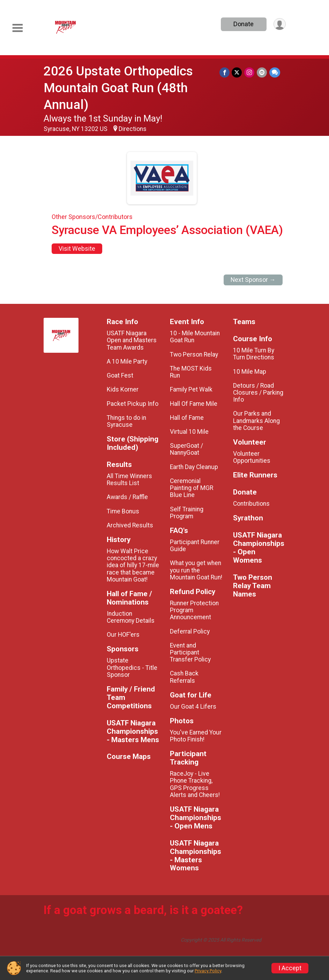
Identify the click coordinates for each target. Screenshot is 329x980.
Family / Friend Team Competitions (131, 698)
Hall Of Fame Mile (194, 404)
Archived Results (130, 525)
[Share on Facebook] (226, 72)
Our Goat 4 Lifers (193, 707)
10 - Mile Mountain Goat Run (195, 337)
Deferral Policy (190, 631)
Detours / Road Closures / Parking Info (258, 393)
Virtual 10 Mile (189, 432)
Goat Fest (120, 375)
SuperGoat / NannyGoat (186, 449)
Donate (243, 24)
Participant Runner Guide (195, 546)
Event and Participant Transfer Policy (190, 652)
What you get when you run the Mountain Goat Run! (196, 570)
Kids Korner (123, 389)
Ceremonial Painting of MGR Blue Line (192, 488)
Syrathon (248, 518)
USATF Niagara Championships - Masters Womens (196, 856)
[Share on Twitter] (238, 72)
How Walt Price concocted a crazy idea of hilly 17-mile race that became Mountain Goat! (133, 565)
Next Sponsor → (253, 280)
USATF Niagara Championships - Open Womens (259, 548)
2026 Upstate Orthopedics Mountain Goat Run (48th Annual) (118, 88)
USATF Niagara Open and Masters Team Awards (132, 340)
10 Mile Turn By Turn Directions (254, 354)
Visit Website (77, 249)
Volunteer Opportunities (252, 457)
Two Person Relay (194, 354)
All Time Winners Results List (129, 480)
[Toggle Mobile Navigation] (17, 28)
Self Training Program (187, 513)
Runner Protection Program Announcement (194, 610)
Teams (244, 322)
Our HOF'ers (123, 635)
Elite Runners (255, 475)
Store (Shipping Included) (133, 443)
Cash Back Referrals (184, 677)
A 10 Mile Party (127, 361)
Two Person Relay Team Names (253, 586)
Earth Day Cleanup (194, 467)
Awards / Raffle (127, 497)
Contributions (251, 504)
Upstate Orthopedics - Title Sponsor (132, 667)
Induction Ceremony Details (131, 617)
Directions (133, 129)
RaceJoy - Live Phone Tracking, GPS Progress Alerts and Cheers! (195, 784)
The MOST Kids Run (191, 372)
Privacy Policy (208, 971)
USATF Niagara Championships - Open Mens (196, 818)
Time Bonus (123, 511)
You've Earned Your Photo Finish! (196, 736)
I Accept (290, 968)
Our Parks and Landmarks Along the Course (256, 420)
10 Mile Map (250, 372)
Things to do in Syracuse (126, 421)
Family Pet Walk (191, 389)
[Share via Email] (262, 72)
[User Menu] (279, 24)
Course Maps (129, 757)
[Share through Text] (275, 72)
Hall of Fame (187, 418)
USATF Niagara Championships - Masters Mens (133, 732)
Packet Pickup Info (133, 404)
